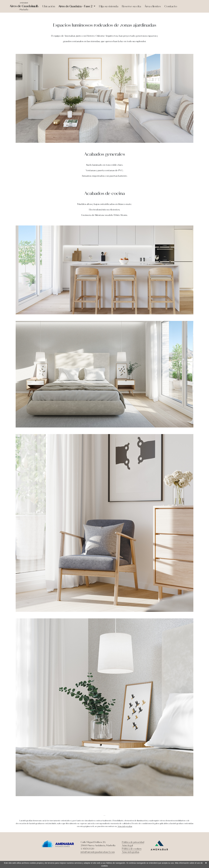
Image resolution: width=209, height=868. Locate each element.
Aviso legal (127, 845)
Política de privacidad (133, 842)
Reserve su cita (131, 6)
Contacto (171, 6)
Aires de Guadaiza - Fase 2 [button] (76, 6)
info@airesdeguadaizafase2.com (98, 852)
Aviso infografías (125, 826)
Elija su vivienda (109, 6)
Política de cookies (132, 849)
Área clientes (153, 6)
